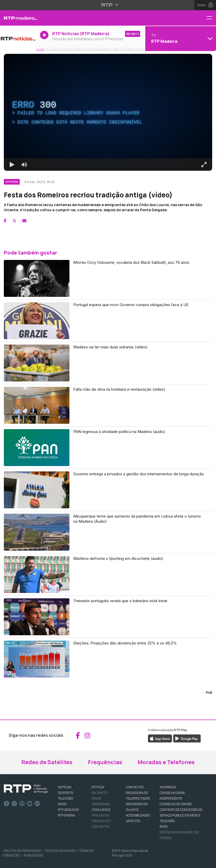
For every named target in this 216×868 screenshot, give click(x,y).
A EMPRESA (168, 787)
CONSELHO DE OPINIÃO (176, 804)
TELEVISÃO (65, 798)
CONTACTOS (135, 787)
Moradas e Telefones (166, 762)
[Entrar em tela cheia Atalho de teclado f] (204, 165)
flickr (37, 804)
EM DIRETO (100, 793)
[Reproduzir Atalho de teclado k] (12, 165)
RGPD (164, 827)
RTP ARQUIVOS (68, 810)
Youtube (30, 804)
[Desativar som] (24, 165)
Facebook (7, 804)
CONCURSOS (101, 810)
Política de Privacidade (23, 851)
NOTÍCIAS (65, 787)
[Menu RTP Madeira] (211, 18)
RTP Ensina (66, 815)
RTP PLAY (98, 787)
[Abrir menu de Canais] (180, 38)
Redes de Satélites (47, 762)
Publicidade (34, 855)
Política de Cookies (60, 851)
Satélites (133, 821)
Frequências (105, 762)
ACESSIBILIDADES (138, 815)
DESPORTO (66, 793)
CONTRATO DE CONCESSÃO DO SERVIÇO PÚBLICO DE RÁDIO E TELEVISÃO (181, 815)
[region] (108, 112)
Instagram (22, 804)
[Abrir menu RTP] (108, 5)
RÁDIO (62, 804)
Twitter (14, 804)
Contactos (101, 827)
